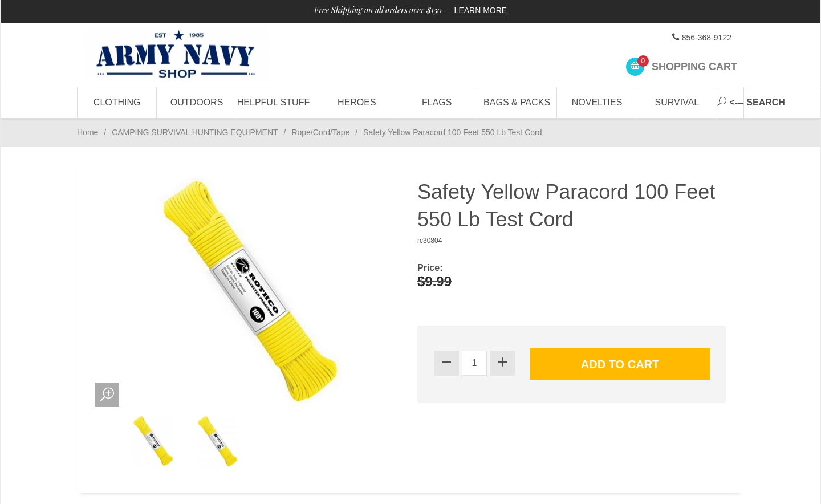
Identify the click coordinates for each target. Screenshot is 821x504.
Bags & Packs (517, 102)
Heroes (357, 102)
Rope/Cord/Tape (320, 132)
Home (88, 132)
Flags (437, 102)
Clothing (117, 102)
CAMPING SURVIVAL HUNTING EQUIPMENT (195, 132)
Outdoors (197, 102)
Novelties (597, 102)
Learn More (481, 10)
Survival (677, 102)
